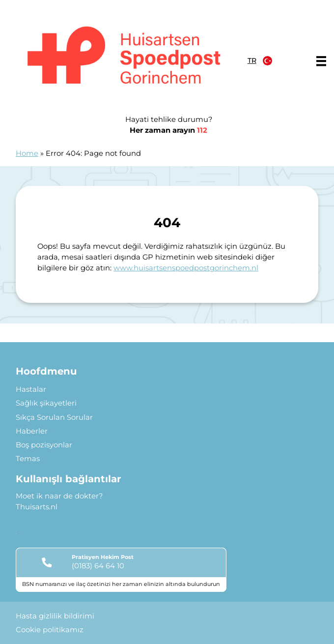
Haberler (32, 431)
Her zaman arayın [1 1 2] (168, 130)
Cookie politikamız (50, 630)
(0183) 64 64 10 (98, 566)
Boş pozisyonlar (44, 445)
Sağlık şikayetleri (46, 403)
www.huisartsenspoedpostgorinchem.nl (186, 268)
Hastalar (31, 389)
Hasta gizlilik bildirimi (55, 616)
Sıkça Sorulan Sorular (54, 417)
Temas (28, 459)
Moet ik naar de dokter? (59, 496)
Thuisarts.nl (37, 507)
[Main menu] (321, 61)
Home (27, 153)
